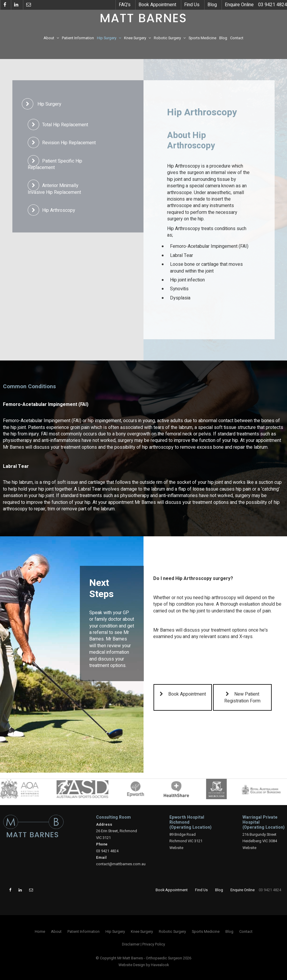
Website (176, 848)
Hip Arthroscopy (59, 210)
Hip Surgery (107, 38)
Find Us (192, 5)
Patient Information (78, 38)
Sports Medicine (202, 38)
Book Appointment (157, 5)
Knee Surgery (135, 38)
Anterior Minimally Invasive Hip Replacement (54, 189)
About (49, 38)
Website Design (132, 965)
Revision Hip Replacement (69, 143)
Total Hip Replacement (65, 125)
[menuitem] (40, 932)
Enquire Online (239, 5)
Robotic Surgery (167, 38)
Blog (212, 5)
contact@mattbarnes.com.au (121, 864)
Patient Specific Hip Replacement (55, 164)
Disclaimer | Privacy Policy (143, 944)
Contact (237, 38)
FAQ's (125, 5)
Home (40, 932)
